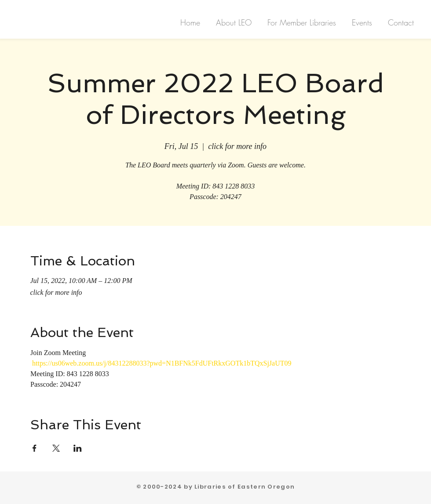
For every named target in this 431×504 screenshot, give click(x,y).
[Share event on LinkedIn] (78, 448)
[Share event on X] (56, 448)
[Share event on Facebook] (35, 448)
